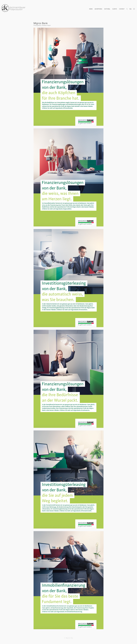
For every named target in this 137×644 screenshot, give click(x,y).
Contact (122, 9)
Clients (115, 9)
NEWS (91, 9)
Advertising (98, 9)
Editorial (107, 9)
